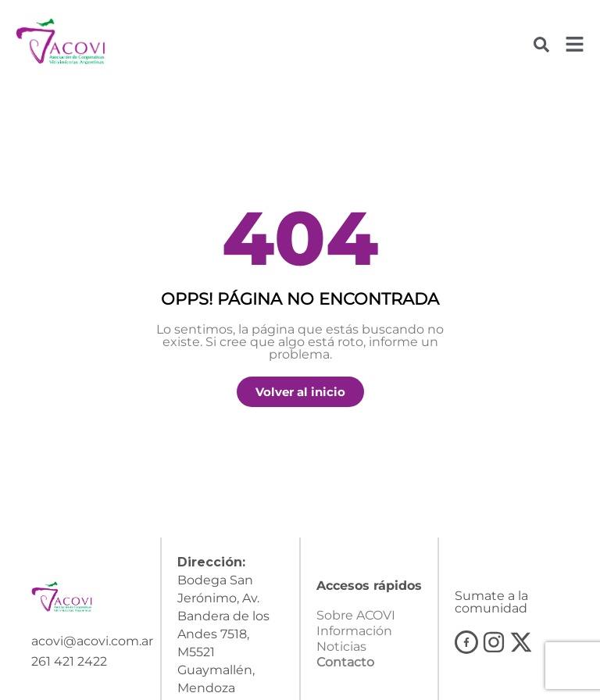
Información (354, 637)
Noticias (341, 653)
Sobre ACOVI (356, 621)
